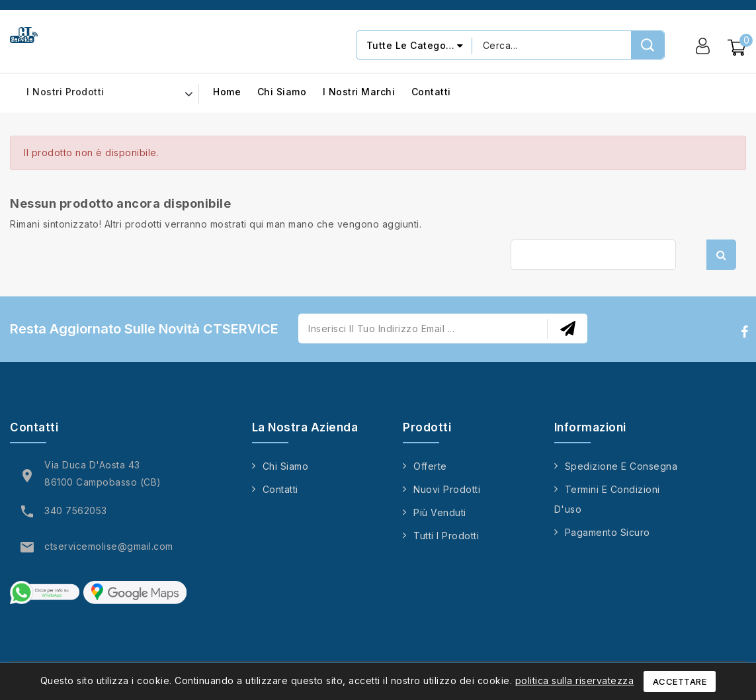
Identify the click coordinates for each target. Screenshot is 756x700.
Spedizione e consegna (621, 466)
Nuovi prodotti (447, 489)
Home (227, 92)
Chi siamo (282, 92)
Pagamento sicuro (608, 532)
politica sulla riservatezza (575, 680)
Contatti (431, 92)
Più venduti (440, 512)
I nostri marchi (359, 92)
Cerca (721, 255)
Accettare (680, 681)
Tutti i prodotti (446, 536)
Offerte (430, 466)
